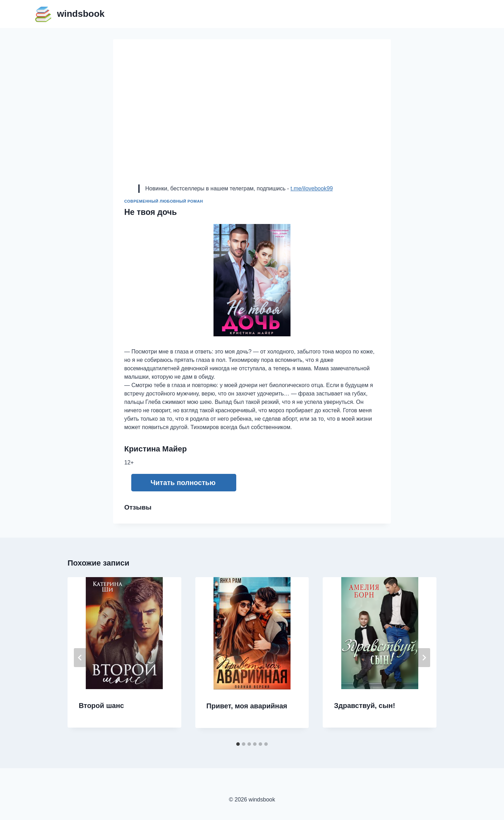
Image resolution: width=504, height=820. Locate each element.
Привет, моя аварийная (247, 706)
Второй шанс (101, 706)
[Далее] (424, 658)
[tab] (238, 744)
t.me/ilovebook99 (312, 188)
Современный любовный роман (164, 201)
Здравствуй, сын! (365, 706)
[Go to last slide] (80, 658)
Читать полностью (183, 483)
